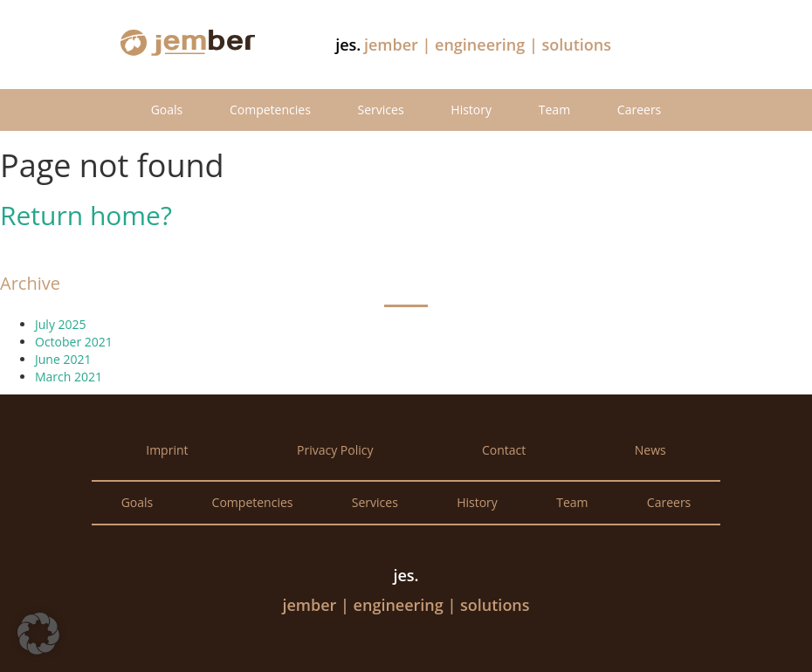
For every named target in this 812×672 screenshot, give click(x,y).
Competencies (270, 110)
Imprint (167, 450)
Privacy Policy (335, 450)
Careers (639, 110)
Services (381, 110)
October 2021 (74, 342)
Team (554, 110)
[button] (38, 634)
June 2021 (63, 359)
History (471, 110)
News (650, 450)
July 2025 (61, 324)
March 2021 (69, 377)
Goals (167, 110)
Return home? (86, 215)
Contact (504, 450)
